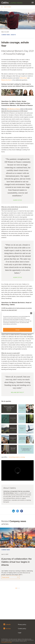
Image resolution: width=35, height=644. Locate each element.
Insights (13, 35)
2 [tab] (18, 588)
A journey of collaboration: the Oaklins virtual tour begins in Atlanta (16, 562)
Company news (6, 35)
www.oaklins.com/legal (6, 642)
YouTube (7, 629)
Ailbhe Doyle (23, 78)
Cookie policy (22, 629)
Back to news (6, 7)
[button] (31, 313)
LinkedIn (7, 624)
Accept (17, 330)
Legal (20, 633)
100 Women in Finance (13, 109)
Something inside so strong (17, 457)
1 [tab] (16, 588)
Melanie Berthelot (6, 80)
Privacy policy (22, 625)
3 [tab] (19, 588)
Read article (10, 577)
